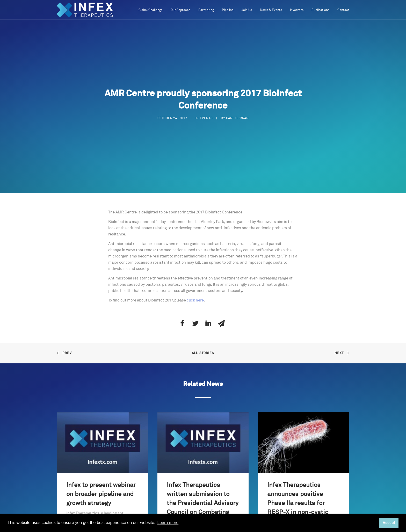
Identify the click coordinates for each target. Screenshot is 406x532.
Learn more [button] (168, 523)
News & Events (271, 10)
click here (195, 300)
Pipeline (228, 10)
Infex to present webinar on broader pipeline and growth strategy (101, 494)
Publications (320, 10)
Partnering (206, 10)
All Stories (203, 353)
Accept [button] (389, 523)
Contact (343, 10)
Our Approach (180, 10)
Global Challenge (151, 10)
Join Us (247, 10)
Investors (297, 10)
